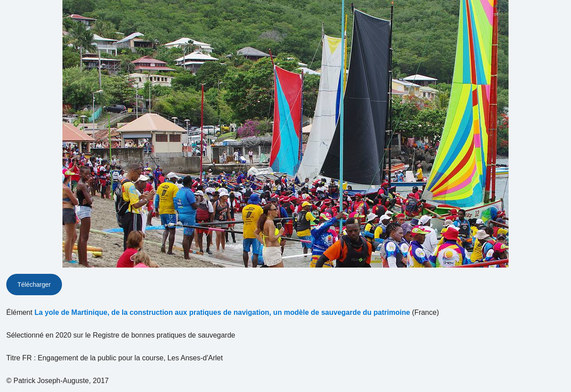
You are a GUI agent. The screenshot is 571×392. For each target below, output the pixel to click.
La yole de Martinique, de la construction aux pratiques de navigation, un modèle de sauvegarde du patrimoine (222, 312)
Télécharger (34, 285)
